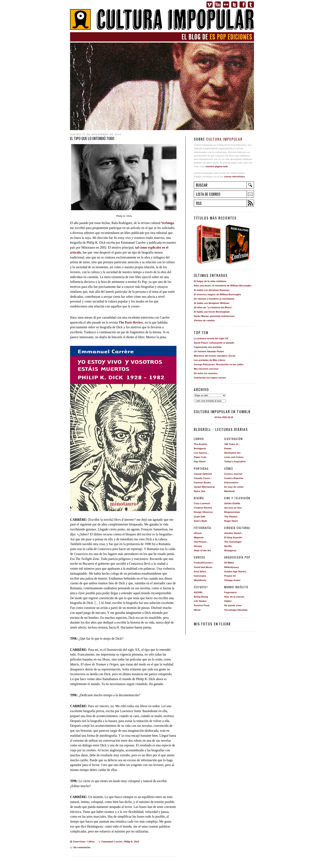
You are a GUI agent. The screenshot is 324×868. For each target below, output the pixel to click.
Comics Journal (233, 474)
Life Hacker (200, 601)
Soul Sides (200, 572)
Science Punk (202, 605)
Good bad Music (203, 567)
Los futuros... (201, 453)
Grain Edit (200, 517)
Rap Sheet (200, 461)
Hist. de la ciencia (234, 597)
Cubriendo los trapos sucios (210, 378)
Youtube (218, 5)
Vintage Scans (232, 580)
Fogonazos (230, 592)
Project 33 (230, 576)
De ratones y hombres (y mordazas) (214, 299)
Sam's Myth (200, 521)
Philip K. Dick (131, 842)
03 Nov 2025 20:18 (224, 417)
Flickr (226, 5)
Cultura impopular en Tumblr (222, 411)
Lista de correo (208, 194)
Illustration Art (232, 453)
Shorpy (198, 546)
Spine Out (199, 491)
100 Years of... (232, 444)
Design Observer (203, 512)
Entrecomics (231, 483)
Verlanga (167, 223)
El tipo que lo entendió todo (92, 138)
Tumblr (251, 5)
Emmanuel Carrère (112, 842)
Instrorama (200, 576)
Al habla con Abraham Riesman (212, 290)
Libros (91, 842)
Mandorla (229, 491)
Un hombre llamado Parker (209, 351)
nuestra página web (217, 166)
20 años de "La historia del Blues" (213, 307)
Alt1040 (198, 592)
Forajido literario (209, 244)
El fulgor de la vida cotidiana (210, 281)
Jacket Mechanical (204, 487)
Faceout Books (202, 483)
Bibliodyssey (232, 567)
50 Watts (229, 563)
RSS (199, 203)
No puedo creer (233, 605)
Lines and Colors (234, 457)
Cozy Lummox (202, 503)
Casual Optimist (203, 474)
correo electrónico (235, 177)
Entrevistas (79, 842)
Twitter (234, 5)
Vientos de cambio (204, 320)
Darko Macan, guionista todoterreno (214, 316)
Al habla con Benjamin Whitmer (212, 303)
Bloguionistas (232, 512)
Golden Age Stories (235, 572)
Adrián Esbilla (232, 503)
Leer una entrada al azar (209, 401)
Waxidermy (200, 580)
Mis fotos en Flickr (212, 624)
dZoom (198, 533)
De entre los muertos (206, 373)
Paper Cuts (200, 457)
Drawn (228, 448)
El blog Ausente (233, 537)
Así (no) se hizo (233, 508)
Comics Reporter (234, 478)
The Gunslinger (233, 542)
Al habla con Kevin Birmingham (212, 312)
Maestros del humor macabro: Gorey (215, 356)
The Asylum (201, 444)
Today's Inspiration (235, 461)
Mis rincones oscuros (206, 369)
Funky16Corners (203, 563)
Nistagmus (230, 550)
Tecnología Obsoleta (236, 610)
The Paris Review (131, 322)
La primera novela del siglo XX (211, 338)
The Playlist (231, 517)
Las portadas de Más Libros (210, 360)
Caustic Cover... (203, 478)
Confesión (239, 244)
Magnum (199, 537)
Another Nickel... (234, 533)
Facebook (243, 5)
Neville (228, 546)
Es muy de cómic (234, 487)
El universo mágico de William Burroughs (217, 294)
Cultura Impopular (162, 20)
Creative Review (203, 508)
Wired (197, 610)
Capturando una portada (208, 347)
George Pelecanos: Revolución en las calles (219, 364)
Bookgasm (200, 448)
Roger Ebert (231, 521)
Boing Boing (201, 597)
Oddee (228, 601)
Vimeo (210, 5)
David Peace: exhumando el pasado (214, 343)
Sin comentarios (82, 847)
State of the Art (202, 550)
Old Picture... (201, 542)
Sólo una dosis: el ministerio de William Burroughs (223, 286)
